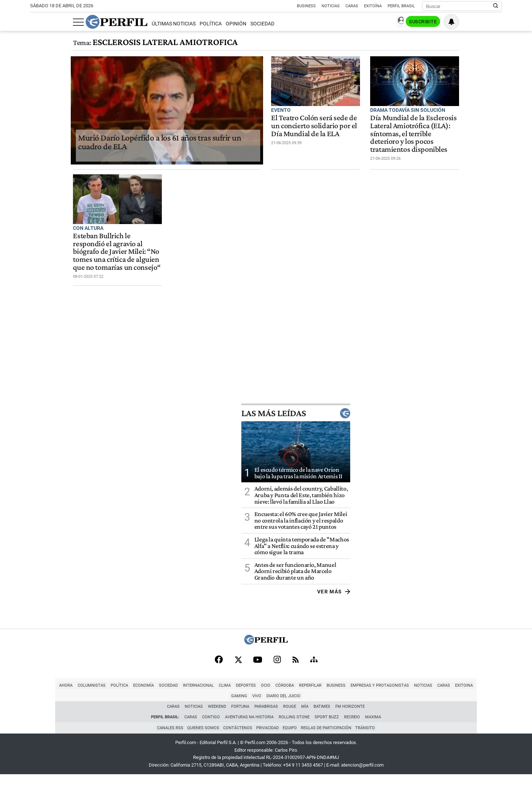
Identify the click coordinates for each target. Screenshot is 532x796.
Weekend (217, 728)
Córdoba (248, 717)
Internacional (161, 717)
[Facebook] (219, 691)
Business (306, 6)
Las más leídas (447, 444)
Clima (188, 717)
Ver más (485, 622)
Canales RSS (167, 749)
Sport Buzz (327, 738)
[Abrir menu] (36, 22)
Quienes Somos (201, 749)
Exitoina (427, 717)
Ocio (229, 717)
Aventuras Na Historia (249, 738)
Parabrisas (267, 728)
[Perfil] (266, 673)
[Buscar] (460, 6)
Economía (107, 717)
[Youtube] (258, 691)
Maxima (373, 738)
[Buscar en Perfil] (496, 6)
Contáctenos (237, 749)
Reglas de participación (328, 749)
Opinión (193, 24)
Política (167, 24)
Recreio (352, 738)
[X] (238, 691)
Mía (305, 728)
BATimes (322, 728)
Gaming (449, 717)
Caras (352, 6)
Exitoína (373, 6)
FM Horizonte (350, 728)
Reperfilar (273, 717)
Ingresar (429, 22)
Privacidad (267, 749)
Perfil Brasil (401, 6)
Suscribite (465, 22)
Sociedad (220, 24)
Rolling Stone (294, 738)
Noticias (331, 6)
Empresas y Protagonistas (343, 717)
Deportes (209, 717)
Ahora (29, 717)
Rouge (290, 728)
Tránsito (368, 749)
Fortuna (241, 728)
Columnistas (55, 717)
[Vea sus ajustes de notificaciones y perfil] (494, 22)
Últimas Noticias (130, 24)
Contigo (211, 738)
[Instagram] (277, 691)
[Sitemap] (314, 691)
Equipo (291, 749)
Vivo (466, 717)
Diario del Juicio (493, 717)
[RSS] (296, 691)
